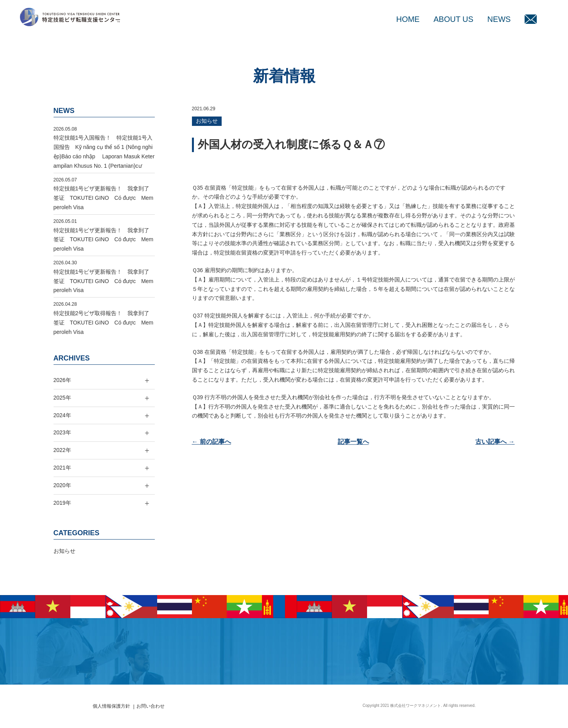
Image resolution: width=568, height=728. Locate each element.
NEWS (499, 19)
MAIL (531, 19)
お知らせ (207, 121)
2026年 (62, 380)
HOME (408, 19)
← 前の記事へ (211, 442)
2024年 (62, 415)
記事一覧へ (353, 442)
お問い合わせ (151, 706)
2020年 (62, 485)
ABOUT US (453, 19)
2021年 (62, 468)
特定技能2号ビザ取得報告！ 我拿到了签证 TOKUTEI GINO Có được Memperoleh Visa (104, 323)
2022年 (62, 450)
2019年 (62, 503)
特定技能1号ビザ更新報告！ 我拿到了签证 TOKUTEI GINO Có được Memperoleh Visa (104, 198)
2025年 (62, 398)
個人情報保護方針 (111, 706)
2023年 (62, 432)
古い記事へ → (495, 442)
